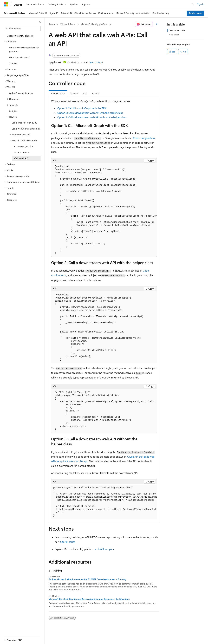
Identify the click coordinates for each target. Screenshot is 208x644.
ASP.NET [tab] (74, 93)
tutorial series (68, 542)
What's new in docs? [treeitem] (19, 57)
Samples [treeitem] (13, 63)
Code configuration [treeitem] (24, 146)
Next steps (174, 35)
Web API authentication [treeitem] (21, 93)
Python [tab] (96, 93)
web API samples (104, 549)
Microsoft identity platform (94, 24)
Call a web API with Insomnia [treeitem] (26, 129)
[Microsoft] (6, 4)
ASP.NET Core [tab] (58, 93)
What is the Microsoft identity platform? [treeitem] (24, 50)
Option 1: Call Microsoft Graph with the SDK (82, 108)
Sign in (201, 4)
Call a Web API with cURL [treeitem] (24, 123)
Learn (52, 24)
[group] (104, 210)
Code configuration (144, 138)
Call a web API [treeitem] (21, 158)
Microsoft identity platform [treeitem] (20, 36)
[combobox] (22, 29)
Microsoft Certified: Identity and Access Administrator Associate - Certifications (89, 599)
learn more (96, 62)
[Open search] (193, 4)
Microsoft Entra (68, 24)
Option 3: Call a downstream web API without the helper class (92, 117)
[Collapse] (40, 22)
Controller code (177, 30)
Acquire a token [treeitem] (22, 152)
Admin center (195, 13)
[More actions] (157, 24)
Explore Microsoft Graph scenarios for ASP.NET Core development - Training (87, 579)
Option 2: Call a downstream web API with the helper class (90, 113)
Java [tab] (85, 93)
